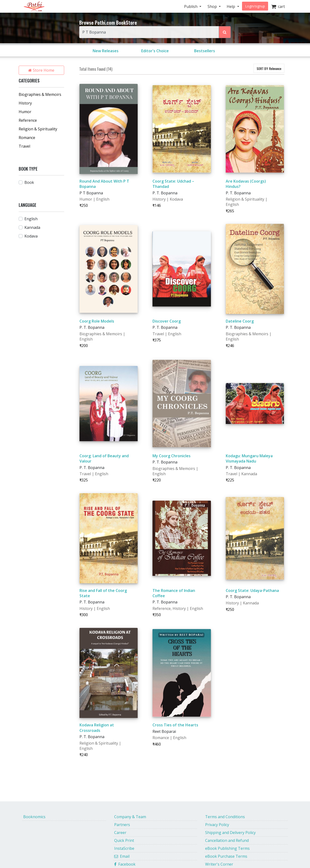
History (25, 103)
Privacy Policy (217, 825)
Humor (25, 112)
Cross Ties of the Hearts (175, 725)
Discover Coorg (167, 321)
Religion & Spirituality (38, 129)
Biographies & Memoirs (40, 94)
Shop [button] (213, 6)
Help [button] (231, 6)
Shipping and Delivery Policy (230, 833)
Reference (28, 120)
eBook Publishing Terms (227, 848)
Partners (122, 825)
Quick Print (124, 840)
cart (278, 6)
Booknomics (34, 817)
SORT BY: (269, 68)
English (31, 219)
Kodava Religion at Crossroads (97, 728)
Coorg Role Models (97, 321)
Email (122, 856)
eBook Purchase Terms (226, 856)
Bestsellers (205, 51)
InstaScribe (124, 848)
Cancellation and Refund (227, 840)
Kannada (32, 227)
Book (29, 182)
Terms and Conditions (225, 817)
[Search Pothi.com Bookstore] (225, 32)
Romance (27, 138)
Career (120, 833)
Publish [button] (191, 6)
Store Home (41, 70)
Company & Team (130, 817)
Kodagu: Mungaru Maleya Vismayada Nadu (249, 458)
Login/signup (255, 6)
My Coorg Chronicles (172, 456)
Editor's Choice (155, 51)
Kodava (31, 236)
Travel (24, 146)
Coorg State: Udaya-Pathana (252, 590)
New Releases (106, 51)
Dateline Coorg (240, 321)
